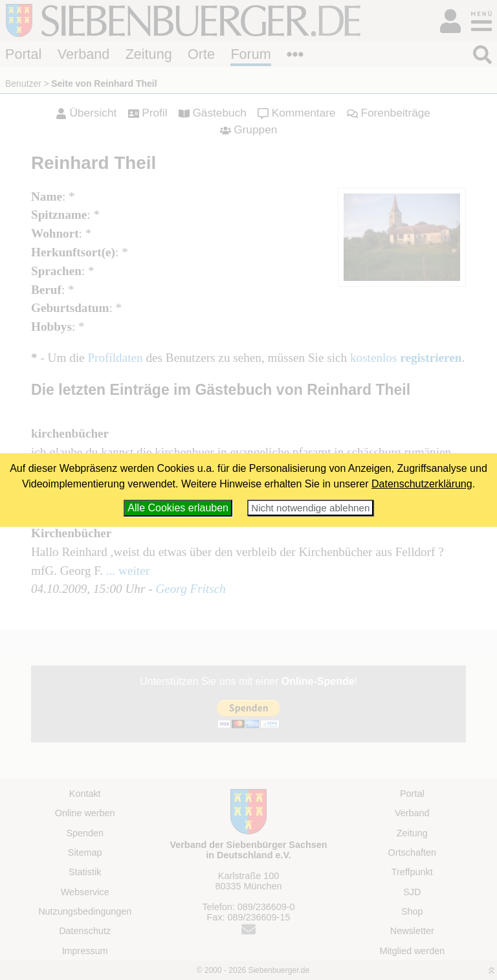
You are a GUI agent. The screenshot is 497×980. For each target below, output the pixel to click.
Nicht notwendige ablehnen (310, 508)
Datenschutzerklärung (422, 484)
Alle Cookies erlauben (178, 508)
